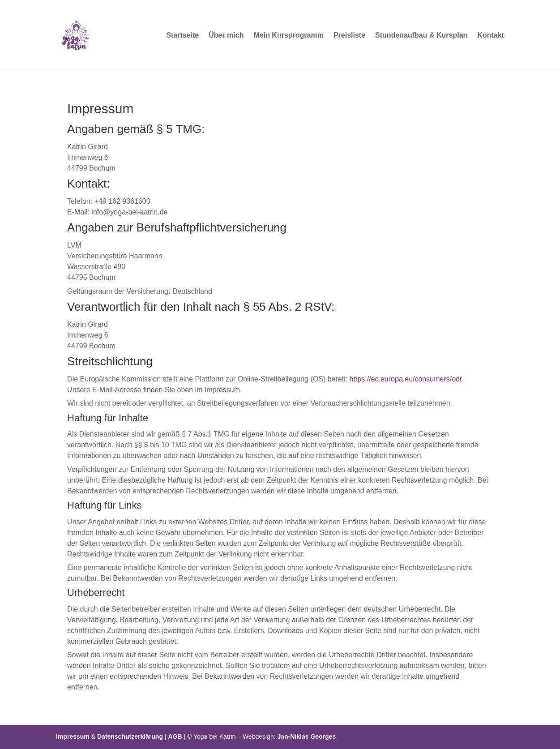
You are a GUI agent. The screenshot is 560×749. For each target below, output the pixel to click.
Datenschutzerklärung (130, 736)
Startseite (182, 36)
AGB (175, 736)
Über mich (226, 36)
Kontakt (491, 36)
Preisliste (349, 36)
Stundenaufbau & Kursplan (421, 36)
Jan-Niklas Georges (306, 736)
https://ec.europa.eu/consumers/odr (406, 379)
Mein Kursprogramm (288, 36)
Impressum (73, 736)
